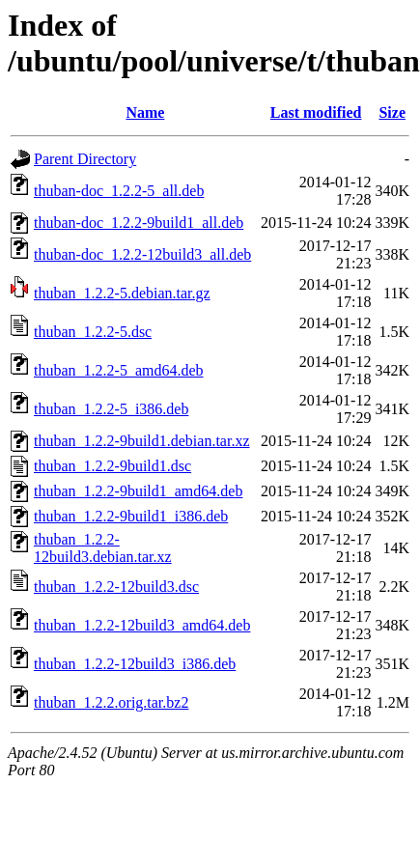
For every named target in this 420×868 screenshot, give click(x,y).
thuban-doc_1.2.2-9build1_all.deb (139, 223)
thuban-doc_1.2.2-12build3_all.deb (142, 254)
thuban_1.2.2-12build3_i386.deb (135, 664)
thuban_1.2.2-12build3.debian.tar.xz (103, 548)
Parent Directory (85, 159)
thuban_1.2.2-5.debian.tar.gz (122, 293)
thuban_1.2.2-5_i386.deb (111, 409)
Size (392, 112)
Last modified (316, 112)
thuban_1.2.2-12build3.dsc (116, 587)
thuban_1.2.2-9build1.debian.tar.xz (142, 441)
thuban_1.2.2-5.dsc (93, 332)
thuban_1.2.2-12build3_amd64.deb (142, 625)
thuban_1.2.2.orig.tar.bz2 (111, 702)
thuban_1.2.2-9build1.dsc (112, 466)
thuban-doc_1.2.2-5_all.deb (119, 191)
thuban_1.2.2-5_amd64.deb (119, 370)
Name (145, 112)
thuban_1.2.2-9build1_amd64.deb (138, 491)
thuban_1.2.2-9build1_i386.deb (131, 516)
